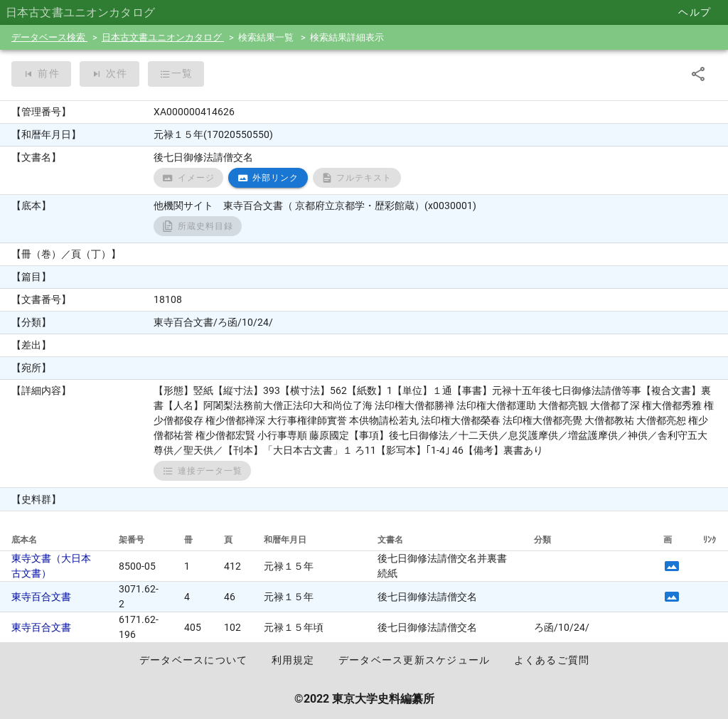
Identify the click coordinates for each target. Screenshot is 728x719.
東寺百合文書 (41, 597)
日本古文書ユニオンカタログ (163, 37)
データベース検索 (49, 37)
